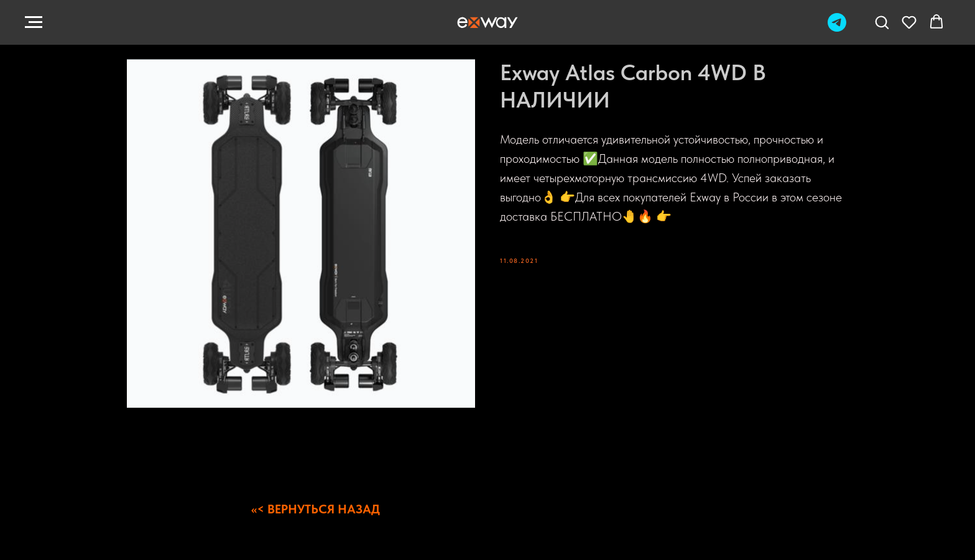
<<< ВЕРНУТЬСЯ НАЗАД (316, 509)
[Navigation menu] (34, 22)
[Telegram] (837, 28)
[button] (882, 22)
